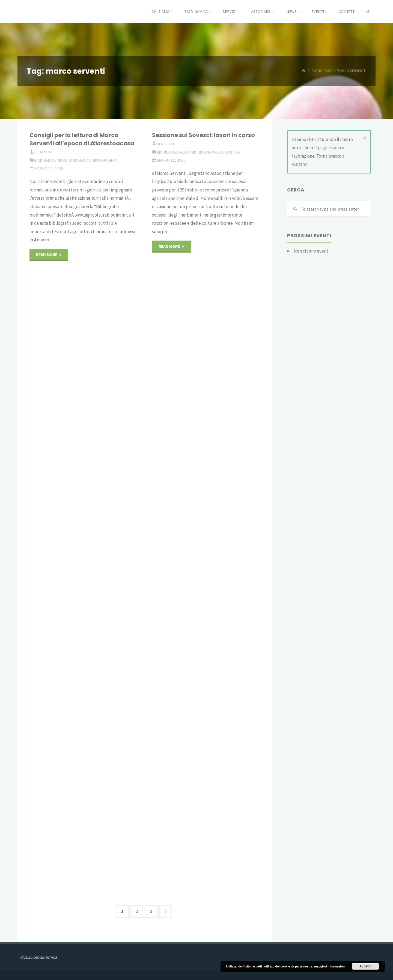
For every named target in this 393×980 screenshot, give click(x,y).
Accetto (365, 966)
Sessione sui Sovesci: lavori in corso (206, 135)
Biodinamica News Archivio (99, 169)
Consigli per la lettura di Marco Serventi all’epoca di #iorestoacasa (76, 143)
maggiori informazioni (330, 966)
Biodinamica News (52, 169)
